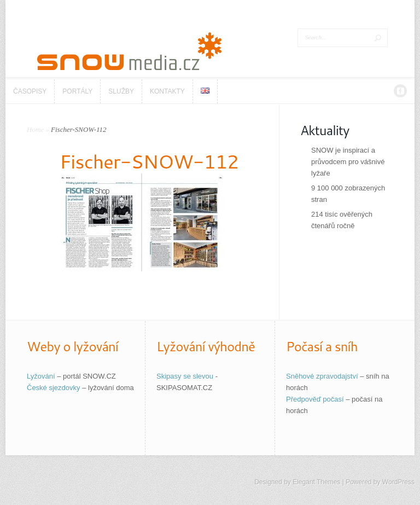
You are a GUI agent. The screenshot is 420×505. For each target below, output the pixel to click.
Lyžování (41, 376)
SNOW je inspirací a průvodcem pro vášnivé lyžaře (348, 162)
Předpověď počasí (315, 399)
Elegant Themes (316, 482)
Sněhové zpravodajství (322, 376)
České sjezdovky (54, 388)
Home (35, 129)
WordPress (398, 482)
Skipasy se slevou (185, 376)
